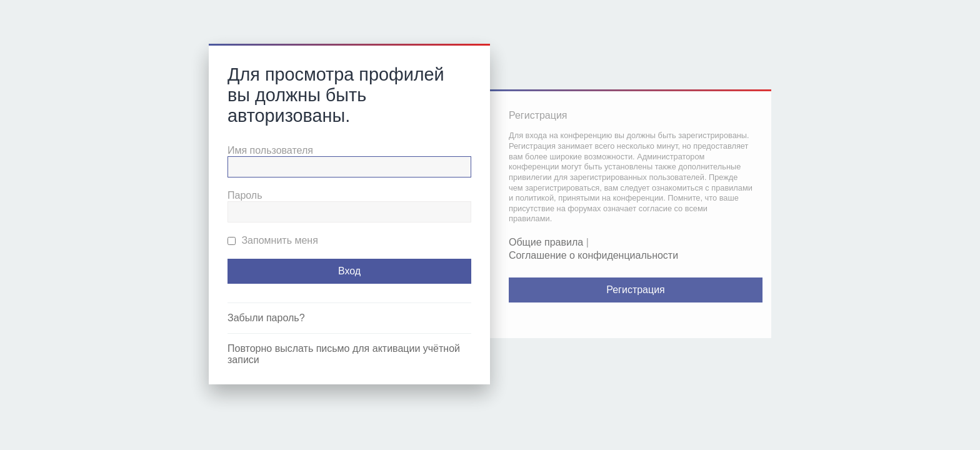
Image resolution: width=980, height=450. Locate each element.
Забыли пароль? (266, 318)
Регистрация (636, 290)
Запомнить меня (273, 240)
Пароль (245, 195)
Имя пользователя (270, 150)
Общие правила (546, 242)
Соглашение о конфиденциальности (593, 255)
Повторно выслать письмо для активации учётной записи (344, 354)
